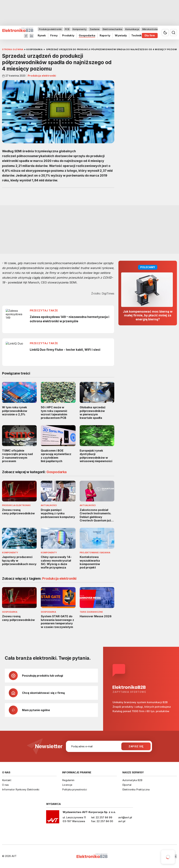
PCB (67, 29)
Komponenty (80, 29)
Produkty (68, 35)
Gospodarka (87, 35)
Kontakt (7, 780)
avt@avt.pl (125, 817)
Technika (137, 35)
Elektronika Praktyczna (136, 789)
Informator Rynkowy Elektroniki (21, 789)
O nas (5, 785)
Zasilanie (95, 29)
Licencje (67, 785)
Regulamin (68, 780)
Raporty (105, 35)
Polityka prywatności (75, 789)
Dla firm (150, 35)
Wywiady (121, 35)
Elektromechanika (112, 29)
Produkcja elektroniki (50, 29)
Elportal (127, 785)
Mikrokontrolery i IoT (153, 29)
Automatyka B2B (132, 780)
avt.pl (122, 821)
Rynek (42, 35)
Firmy (54, 35)
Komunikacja (132, 29)
